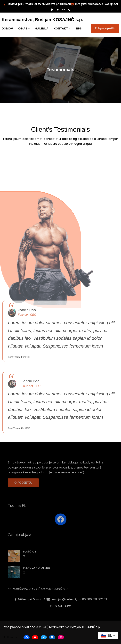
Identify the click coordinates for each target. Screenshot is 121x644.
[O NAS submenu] (29, 29)
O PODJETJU (23, 485)
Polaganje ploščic (105, 28)
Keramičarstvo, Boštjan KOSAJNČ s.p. (42, 20)
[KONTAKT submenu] (69, 29)
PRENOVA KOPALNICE (37, 577)
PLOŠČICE (29, 560)
